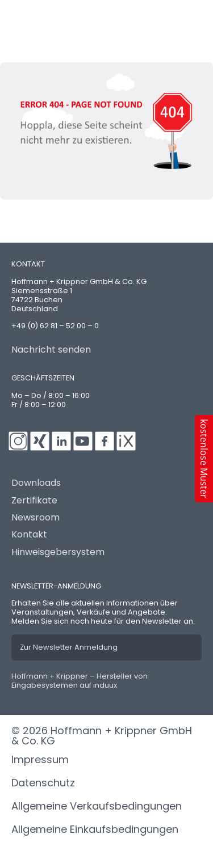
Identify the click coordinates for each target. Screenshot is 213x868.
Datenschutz (43, 783)
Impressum (40, 759)
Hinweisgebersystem (58, 552)
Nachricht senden (51, 350)
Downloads (36, 483)
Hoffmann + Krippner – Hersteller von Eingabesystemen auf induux (80, 681)
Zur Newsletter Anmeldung (69, 647)
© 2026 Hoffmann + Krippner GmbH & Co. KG (102, 736)
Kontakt (29, 535)
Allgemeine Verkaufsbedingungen (97, 806)
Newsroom (35, 518)
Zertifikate (34, 501)
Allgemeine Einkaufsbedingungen (95, 829)
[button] (204, 459)
